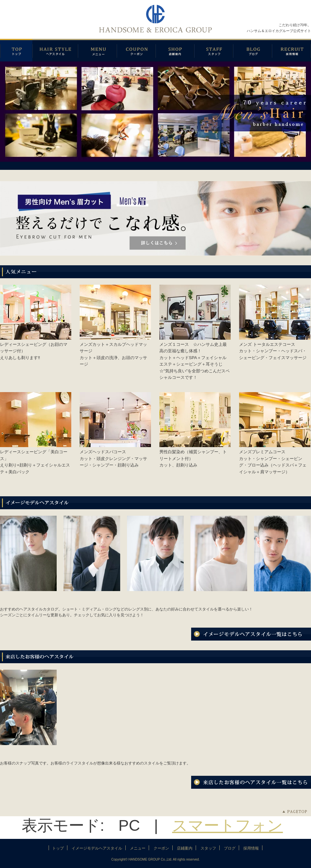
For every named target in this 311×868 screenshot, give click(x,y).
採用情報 (291, 50)
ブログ (252, 50)
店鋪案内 (175, 50)
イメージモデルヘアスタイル (55, 50)
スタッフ (213, 50)
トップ (58, 848)
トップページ (16, 50)
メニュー (97, 50)
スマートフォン (227, 825)
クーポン (136, 50)
